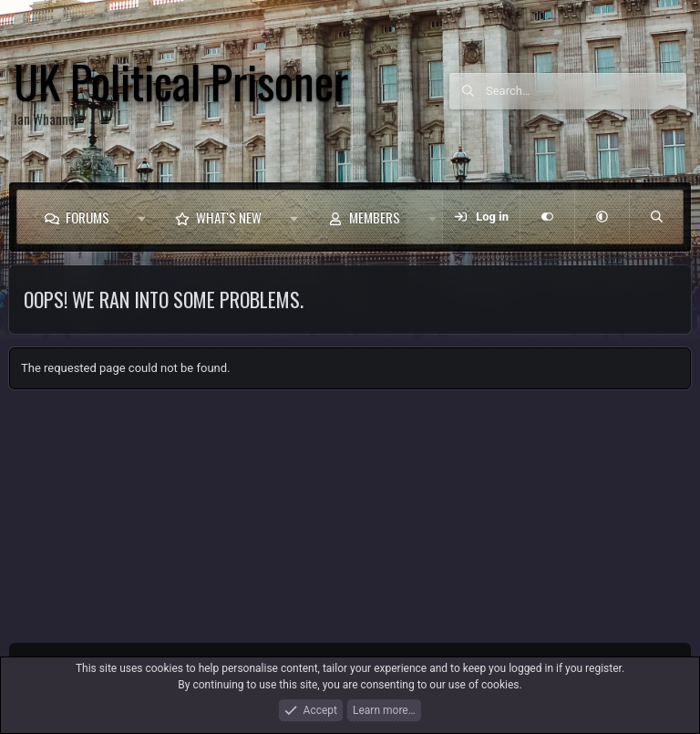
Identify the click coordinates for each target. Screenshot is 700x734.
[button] (142, 217)
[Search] (586, 91)
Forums (87, 217)
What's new (229, 217)
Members (375, 217)
